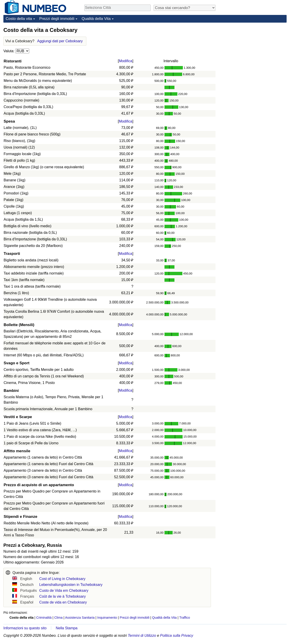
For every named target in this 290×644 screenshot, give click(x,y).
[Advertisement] (253, 55)
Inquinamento (107, 618)
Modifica (126, 61)
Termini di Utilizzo (142, 636)
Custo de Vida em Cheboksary (64, 591)
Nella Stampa (67, 628)
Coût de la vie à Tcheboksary (62, 596)
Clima (58, 618)
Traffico (185, 618)
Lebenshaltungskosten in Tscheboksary (71, 585)
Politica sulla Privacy (177, 636)
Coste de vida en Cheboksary (63, 602)
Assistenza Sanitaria (80, 618)
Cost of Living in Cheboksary (62, 579)
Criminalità (44, 618)
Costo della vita (19, 19)
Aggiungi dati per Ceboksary (60, 41)
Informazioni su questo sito (25, 628)
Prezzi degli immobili (57, 19)
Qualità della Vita (96, 19)
